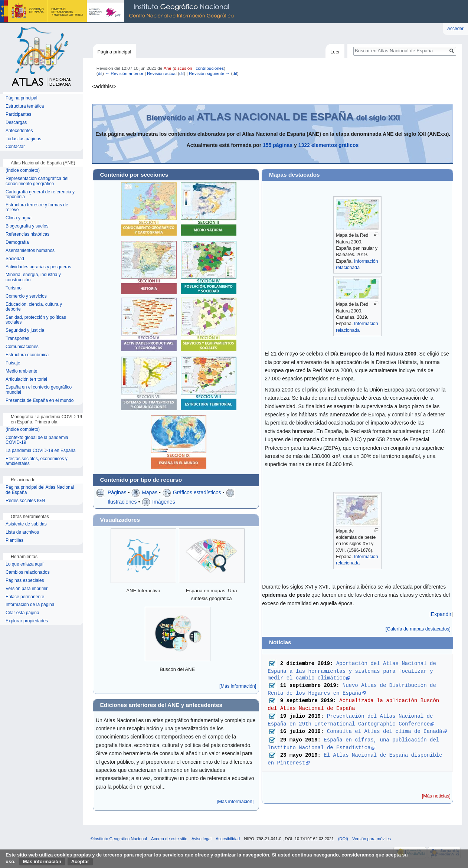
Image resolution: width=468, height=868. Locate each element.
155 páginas (278, 145)
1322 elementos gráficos (329, 145)
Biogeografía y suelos (27, 226)
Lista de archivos (22, 532)
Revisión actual (162, 73)
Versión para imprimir (27, 589)
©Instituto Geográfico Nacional (119, 839)
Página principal (114, 52)
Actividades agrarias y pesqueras (38, 267)
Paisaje (13, 363)
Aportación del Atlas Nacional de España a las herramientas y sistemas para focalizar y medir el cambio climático (353, 670)
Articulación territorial (26, 379)
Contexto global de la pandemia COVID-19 (37, 440)
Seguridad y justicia (25, 330)
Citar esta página (22, 613)
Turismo (14, 288)
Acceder (455, 29)
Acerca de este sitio (169, 839)
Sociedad (15, 259)
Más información (42, 862)
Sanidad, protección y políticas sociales (36, 320)
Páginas (117, 492)
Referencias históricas (27, 234)
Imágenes (163, 502)
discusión (183, 68)
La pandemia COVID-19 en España (41, 451)
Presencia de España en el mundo (40, 401)
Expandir (441, 614)
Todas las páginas (23, 139)
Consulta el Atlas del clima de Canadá (385, 731)
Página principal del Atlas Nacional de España (40, 490)
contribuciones (210, 68)
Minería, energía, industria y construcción (33, 277)
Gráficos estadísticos (197, 492)
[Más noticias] (436, 796)
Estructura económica (27, 355)
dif (100, 73)
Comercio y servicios (26, 296)
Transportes (17, 339)
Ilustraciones (122, 502)
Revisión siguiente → (209, 73)
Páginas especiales (25, 581)
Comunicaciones (22, 347)
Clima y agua (19, 218)
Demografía (17, 243)
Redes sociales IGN (25, 501)
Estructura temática (25, 106)
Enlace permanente (25, 597)
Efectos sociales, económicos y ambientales (37, 461)
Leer (335, 52)
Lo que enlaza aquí (24, 564)
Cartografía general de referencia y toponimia (40, 195)
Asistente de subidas (26, 524)
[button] (441, 614)
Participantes (18, 114)
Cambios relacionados (28, 572)
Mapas (150, 492)
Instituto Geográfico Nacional (119, 12)
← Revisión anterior (124, 73)
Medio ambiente (21, 371)
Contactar (15, 147)
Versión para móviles (372, 839)
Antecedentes (19, 131)
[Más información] (238, 686)
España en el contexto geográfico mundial (39, 390)
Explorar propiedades (27, 621)
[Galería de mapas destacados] (418, 629)
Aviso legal (202, 839)
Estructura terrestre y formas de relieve (37, 208)
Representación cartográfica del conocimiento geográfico (37, 181)
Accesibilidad (228, 839)
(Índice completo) (23, 171)
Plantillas (14, 541)
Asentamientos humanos (30, 251)
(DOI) (343, 839)
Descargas (16, 123)
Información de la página (30, 605)
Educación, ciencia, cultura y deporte (34, 307)
